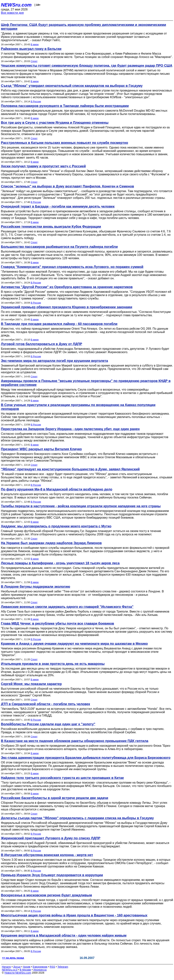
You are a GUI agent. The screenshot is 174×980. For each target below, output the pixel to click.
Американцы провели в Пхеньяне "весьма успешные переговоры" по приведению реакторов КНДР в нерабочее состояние (86, 383)
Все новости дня (12, 13)
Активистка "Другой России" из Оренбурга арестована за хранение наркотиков (67, 287)
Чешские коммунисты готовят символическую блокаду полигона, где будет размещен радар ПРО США (87, 66)
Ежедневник (40, 967)
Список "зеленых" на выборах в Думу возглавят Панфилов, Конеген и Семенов (67, 186)
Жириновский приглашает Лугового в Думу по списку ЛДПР (51, 838)
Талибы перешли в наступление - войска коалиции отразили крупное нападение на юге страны (81, 506)
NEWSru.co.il (10, 970)
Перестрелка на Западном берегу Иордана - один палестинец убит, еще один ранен (70, 429)
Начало (6, 967)
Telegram (63, 967)
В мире (35, 44)
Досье (17, 967)
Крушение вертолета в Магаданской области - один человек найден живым (64, 935)
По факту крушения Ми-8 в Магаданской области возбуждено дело (57, 489)
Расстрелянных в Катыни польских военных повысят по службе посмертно (64, 143)
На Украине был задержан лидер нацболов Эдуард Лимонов (51, 543)
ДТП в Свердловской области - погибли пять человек (46, 704)
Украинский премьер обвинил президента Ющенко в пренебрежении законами (67, 307)
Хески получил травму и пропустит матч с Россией (43, 166)
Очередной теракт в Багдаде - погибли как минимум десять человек (58, 206)
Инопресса (40, 970)
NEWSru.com (16, 5)
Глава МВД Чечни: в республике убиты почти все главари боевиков (58, 624)
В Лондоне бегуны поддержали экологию (36, 587)
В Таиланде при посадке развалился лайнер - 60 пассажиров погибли (59, 324)
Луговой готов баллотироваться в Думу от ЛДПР (41, 344)
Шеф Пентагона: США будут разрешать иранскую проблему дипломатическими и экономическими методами (83, 27)
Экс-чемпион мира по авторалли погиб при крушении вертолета (54, 361)
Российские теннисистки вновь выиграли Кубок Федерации (51, 227)
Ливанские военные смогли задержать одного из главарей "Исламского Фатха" (67, 607)
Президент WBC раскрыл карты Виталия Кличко (41, 449)
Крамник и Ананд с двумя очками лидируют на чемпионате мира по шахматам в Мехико (74, 644)
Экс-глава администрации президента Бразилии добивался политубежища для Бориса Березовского (86, 758)
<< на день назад (13, 958)
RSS (52, 967)
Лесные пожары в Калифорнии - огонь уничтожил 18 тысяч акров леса (60, 563)
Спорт (34, 61)
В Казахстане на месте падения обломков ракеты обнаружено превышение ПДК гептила (75, 741)
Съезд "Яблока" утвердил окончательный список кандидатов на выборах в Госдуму (72, 86)
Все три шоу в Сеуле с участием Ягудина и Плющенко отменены (55, 123)
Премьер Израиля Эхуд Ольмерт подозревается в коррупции (52, 875)
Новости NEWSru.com (18, 973)
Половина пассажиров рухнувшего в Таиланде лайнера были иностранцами (65, 106)
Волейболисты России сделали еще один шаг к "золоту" (48, 724)
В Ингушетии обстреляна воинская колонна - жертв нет (47, 855)
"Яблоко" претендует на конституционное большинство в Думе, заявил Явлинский (70, 469)
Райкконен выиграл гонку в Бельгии (31, 49)
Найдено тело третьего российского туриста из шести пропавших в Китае (62, 778)
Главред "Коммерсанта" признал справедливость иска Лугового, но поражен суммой (72, 267)
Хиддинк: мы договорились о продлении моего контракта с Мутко (56, 526)
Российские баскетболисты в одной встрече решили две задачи (55, 798)
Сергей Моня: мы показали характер (31, 684)
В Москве (25, 970)
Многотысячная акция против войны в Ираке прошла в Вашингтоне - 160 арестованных (74, 915)
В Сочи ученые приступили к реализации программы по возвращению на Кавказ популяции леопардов (78, 407)
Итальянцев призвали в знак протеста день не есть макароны (53, 664)
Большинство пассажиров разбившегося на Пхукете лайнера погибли (59, 247)
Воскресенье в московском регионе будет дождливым (46, 895)
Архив (27, 967)
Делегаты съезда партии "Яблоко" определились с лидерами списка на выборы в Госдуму (77, 818)
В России (36, 101)
